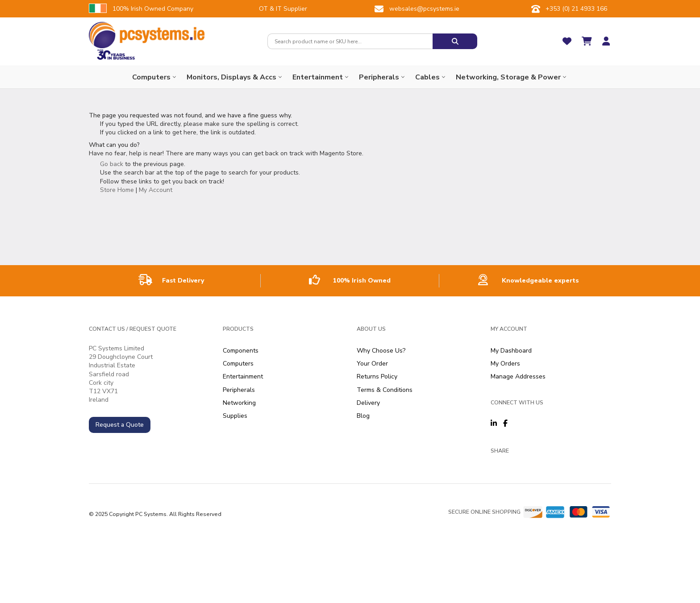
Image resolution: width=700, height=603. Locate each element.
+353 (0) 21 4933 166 (576, 9)
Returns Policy (377, 376)
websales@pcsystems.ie (424, 9)
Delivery (368, 403)
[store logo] (147, 35)
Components (241, 351)
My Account (156, 190)
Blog (363, 416)
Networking (239, 403)
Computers (238, 364)
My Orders (505, 364)
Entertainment (243, 376)
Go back (112, 164)
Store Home (117, 190)
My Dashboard (511, 351)
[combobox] (350, 41)
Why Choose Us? (381, 351)
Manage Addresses (518, 376)
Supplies (235, 416)
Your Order (372, 364)
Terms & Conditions (385, 390)
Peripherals (239, 390)
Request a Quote (120, 425)
